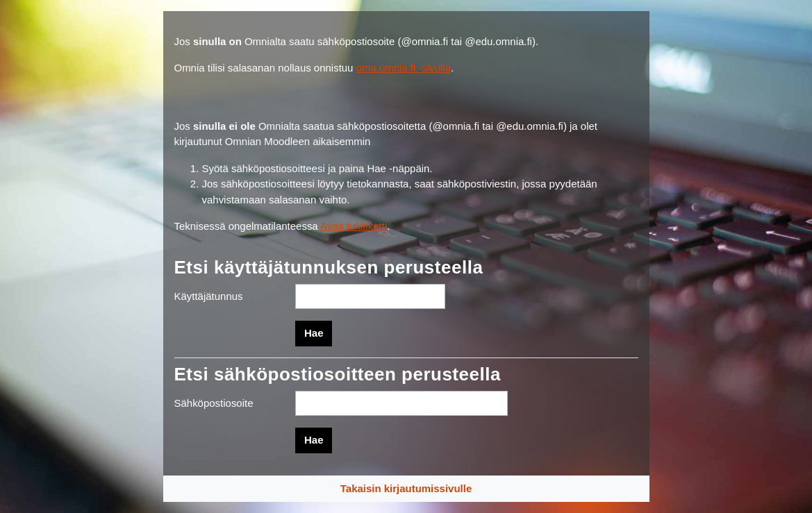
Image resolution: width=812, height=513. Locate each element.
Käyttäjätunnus (209, 296)
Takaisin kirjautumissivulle (406, 488)
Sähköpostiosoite (214, 403)
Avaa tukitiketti (354, 226)
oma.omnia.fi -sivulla (404, 68)
